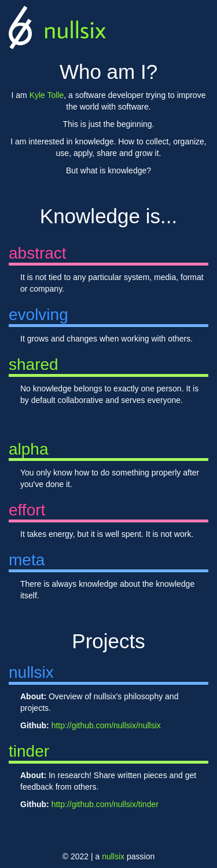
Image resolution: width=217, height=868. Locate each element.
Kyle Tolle (47, 95)
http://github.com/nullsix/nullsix (106, 725)
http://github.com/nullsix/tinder (105, 804)
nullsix (75, 29)
